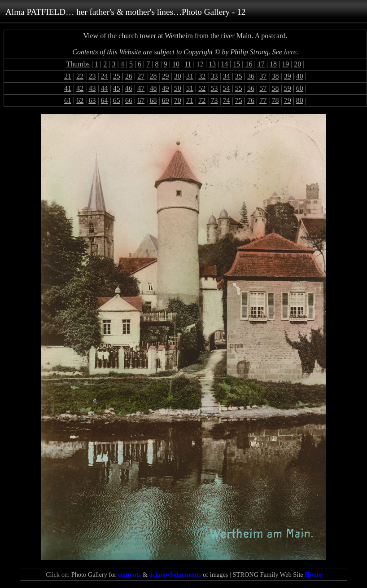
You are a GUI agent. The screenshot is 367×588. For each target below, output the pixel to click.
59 (288, 88)
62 (80, 100)
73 (214, 100)
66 (129, 100)
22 (80, 76)
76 (251, 100)
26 (129, 76)
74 (227, 100)
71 (190, 100)
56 (251, 88)
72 (202, 100)
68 (153, 100)
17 (261, 64)
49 (166, 88)
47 (141, 88)
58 (275, 88)
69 (166, 100)
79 (288, 100)
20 (297, 64)
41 (68, 88)
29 (166, 76)
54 (227, 88)
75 (239, 100)
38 (275, 76)
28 (153, 76)
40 (300, 76)
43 (92, 88)
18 (273, 64)
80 (300, 100)
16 (249, 64)
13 (212, 64)
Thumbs (78, 64)
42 (80, 88)
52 (202, 88)
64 (105, 100)
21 (68, 76)
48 (153, 88)
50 (178, 88)
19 (285, 64)
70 (178, 100)
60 (300, 88)
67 (141, 100)
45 (117, 88)
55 (239, 88)
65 (117, 100)
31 (190, 76)
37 (263, 76)
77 (263, 100)
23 (92, 76)
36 (251, 76)
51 (190, 88)
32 (202, 76)
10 (176, 64)
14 (224, 64)
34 (227, 76)
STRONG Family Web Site (277, 575)
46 (129, 88)
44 (105, 88)
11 (188, 64)
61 (68, 100)
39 (288, 76)
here (290, 52)
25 (117, 76)
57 (263, 88)
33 (214, 76)
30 (178, 76)
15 (236, 64)
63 (92, 100)
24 (105, 76)
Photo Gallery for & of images (150, 575)
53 (214, 88)
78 (275, 100)
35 (239, 76)
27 (141, 76)
